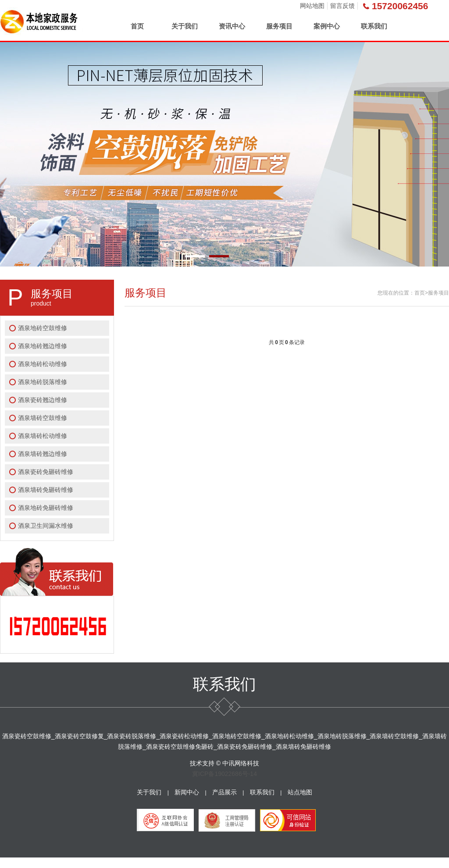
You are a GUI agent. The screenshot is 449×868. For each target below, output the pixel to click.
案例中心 (327, 26)
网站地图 (312, 6)
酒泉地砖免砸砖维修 (46, 508)
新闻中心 (187, 792)
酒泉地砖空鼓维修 (43, 328)
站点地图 (300, 792)
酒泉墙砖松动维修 (43, 436)
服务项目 (279, 26)
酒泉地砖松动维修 (43, 364)
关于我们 (185, 26)
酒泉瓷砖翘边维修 (43, 400)
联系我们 (374, 26)
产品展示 (224, 792)
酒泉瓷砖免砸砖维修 (46, 472)
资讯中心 (232, 26)
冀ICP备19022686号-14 (224, 774)
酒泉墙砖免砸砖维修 (46, 490)
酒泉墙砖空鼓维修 (43, 418)
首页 (137, 26)
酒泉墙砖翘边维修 (43, 454)
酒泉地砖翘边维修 (43, 346)
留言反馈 (342, 6)
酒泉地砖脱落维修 (43, 382)
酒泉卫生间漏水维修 (46, 526)
